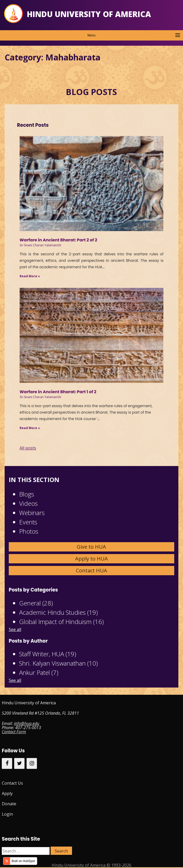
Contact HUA (91, 570)
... (99, 419)
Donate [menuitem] (9, 804)
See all (15, 629)
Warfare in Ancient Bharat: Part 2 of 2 (58, 240)
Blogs (27, 494)
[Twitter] (19, 763)
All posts (28, 448)
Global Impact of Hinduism (61, 622)
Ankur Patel (39, 672)
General (36, 603)
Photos (29, 531)
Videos (28, 503)
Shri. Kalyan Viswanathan (58, 663)
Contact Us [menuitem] (12, 783)
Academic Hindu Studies (58, 612)
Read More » (30, 276)
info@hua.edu (27, 723)
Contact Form (14, 732)
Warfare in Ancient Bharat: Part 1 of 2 (58, 392)
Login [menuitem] (7, 814)
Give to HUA (91, 547)
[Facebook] (7, 763)
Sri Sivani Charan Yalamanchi (40, 245)
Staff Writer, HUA (48, 654)
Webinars (32, 513)
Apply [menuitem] (7, 793)
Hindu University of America (89, 14)
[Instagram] (32, 763)
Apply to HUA (91, 559)
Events (28, 522)
